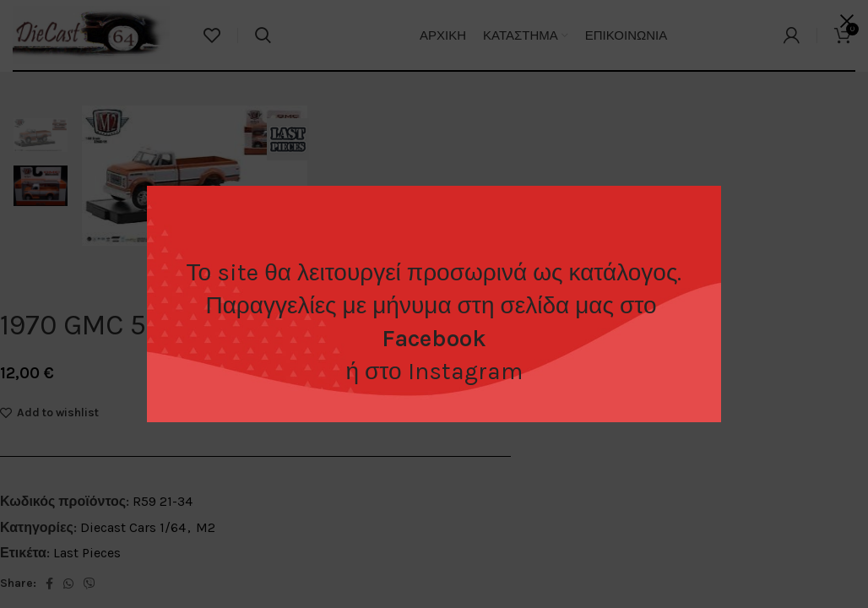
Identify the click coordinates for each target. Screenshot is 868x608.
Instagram (465, 371)
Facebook (434, 338)
